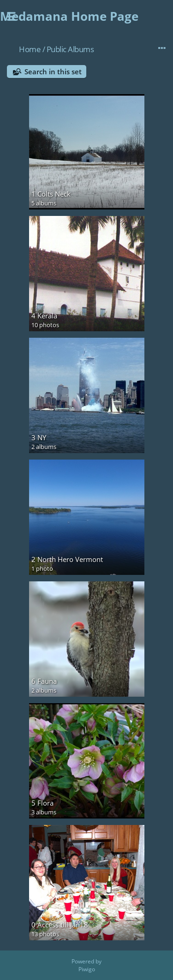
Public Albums (70, 49)
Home (30, 49)
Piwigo (87, 969)
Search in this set (53, 72)
